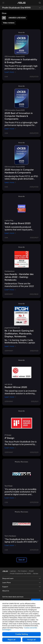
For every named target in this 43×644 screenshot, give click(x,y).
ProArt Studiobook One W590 (16, 8)
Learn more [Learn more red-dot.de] (10, 397)
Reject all (12, 640)
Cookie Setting (22, 634)
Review (36, 574)
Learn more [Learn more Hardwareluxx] (10, 290)
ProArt (31, 571)
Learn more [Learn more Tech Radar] (10, 498)
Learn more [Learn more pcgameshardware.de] (10, 346)
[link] (21, 3)
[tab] (4, 18)
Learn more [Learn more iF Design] (10, 448)
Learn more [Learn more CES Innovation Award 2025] (10, 72)
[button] (3, 3)
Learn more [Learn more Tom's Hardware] (10, 545)
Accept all (31, 640)
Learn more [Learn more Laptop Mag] (10, 233)
